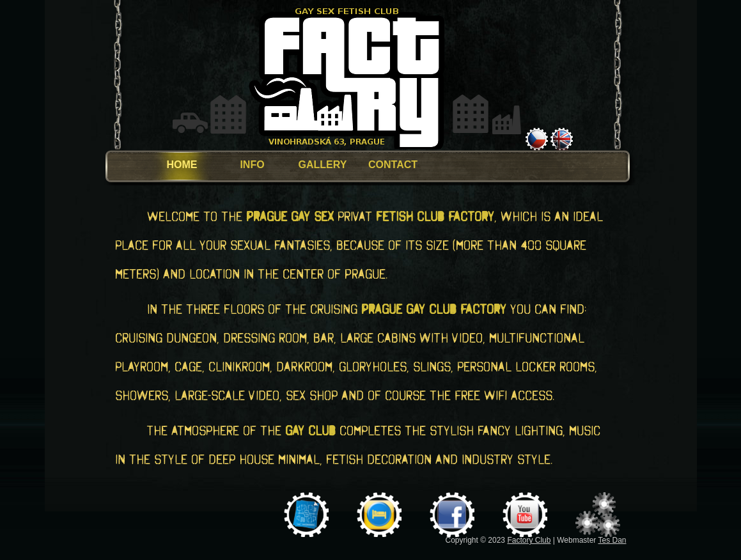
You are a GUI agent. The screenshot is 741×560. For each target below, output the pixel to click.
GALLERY (323, 165)
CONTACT (393, 165)
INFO (252, 165)
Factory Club (529, 540)
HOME (182, 165)
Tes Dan (612, 540)
